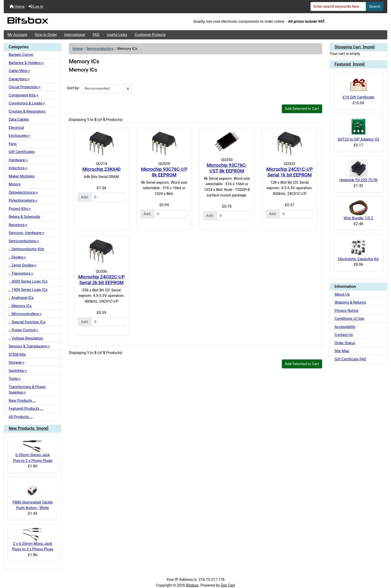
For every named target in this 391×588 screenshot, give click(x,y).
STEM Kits (17, 354)
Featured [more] (349, 64)
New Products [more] (29, 428)
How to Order (46, 35)
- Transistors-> (21, 273)
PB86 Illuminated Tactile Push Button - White (33, 496)
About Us (342, 294)
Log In (36, 6)
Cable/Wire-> (19, 71)
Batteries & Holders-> (26, 63)
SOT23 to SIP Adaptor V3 (358, 129)
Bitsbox (192, 585)
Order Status (345, 343)
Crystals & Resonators (27, 111)
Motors (15, 184)
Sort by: (73, 88)
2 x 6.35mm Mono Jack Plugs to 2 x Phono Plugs (33, 540)
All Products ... (21, 417)
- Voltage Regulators (26, 338)
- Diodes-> (17, 257)
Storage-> (17, 362)
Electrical (16, 128)
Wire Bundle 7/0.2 (358, 210)
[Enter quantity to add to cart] (108, 197)
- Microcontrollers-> (25, 314)
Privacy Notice (346, 311)
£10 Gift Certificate (358, 88)
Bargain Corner (21, 55)
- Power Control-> (23, 330)
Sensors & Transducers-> (29, 346)
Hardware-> (18, 160)
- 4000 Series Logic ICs (28, 281)
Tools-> (15, 379)
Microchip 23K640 (101, 169)
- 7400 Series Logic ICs (28, 290)
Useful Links (117, 35)
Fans (13, 144)
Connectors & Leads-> (27, 103)
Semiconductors (100, 49)
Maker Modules (22, 176)
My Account (17, 35)
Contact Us (344, 335)
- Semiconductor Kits (26, 249)
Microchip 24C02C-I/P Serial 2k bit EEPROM (101, 280)
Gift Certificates (22, 152)
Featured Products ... (26, 409)
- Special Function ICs (27, 322)
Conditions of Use (349, 319)
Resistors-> (18, 225)
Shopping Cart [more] (354, 47)
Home (17, 6)
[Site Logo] (68, 22)
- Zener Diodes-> (23, 265)
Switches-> (18, 371)
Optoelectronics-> (23, 192)
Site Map (342, 351)
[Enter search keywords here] (338, 6)
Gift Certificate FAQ (350, 359)
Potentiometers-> (23, 200)
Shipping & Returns (350, 302)
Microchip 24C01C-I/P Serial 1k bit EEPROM (290, 172)
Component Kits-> (24, 95)
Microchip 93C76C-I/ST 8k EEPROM (227, 168)
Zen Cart (228, 585)
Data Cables (19, 119)
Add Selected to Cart (302, 109)
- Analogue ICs (21, 298)
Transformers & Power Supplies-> (27, 390)
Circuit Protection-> (25, 87)
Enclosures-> (19, 136)
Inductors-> (18, 168)
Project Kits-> (20, 209)
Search (375, 6)
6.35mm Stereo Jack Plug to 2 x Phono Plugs (33, 452)
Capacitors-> (19, 79)
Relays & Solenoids (24, 217)
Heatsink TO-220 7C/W (358, 171)
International (75, 35)
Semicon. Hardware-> (27, 233)
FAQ (96, 35)
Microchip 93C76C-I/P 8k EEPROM (164, 172)
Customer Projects (150, 35)
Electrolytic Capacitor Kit (358, 250)
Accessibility (345, 327)
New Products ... (22, 401)
